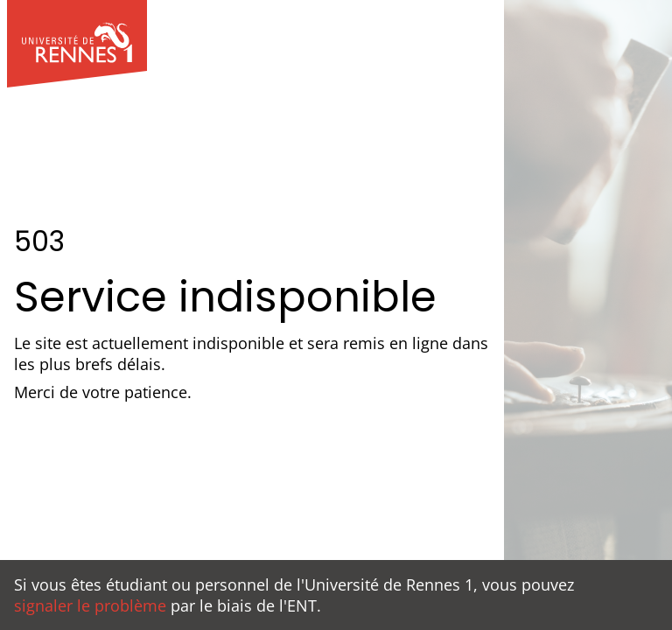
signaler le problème (90, 605)
